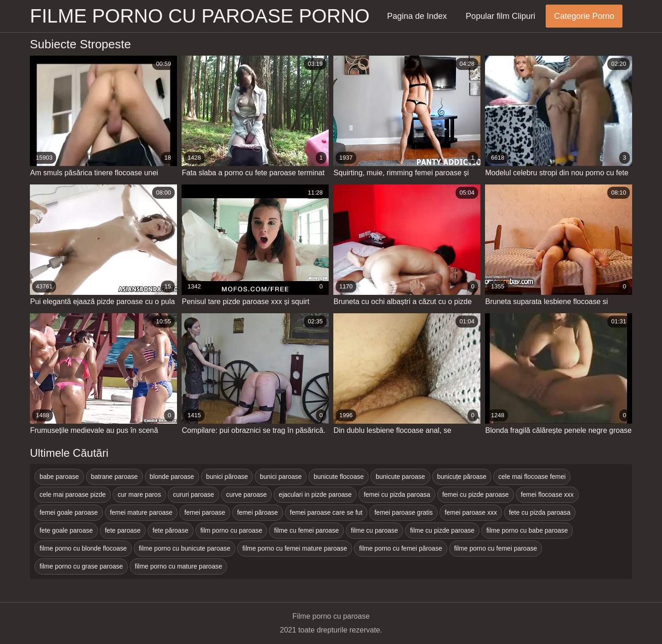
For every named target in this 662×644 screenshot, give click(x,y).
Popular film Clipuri (500, 16)
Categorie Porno (584, 16)
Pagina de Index (417, 16)
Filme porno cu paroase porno (200, 16)
